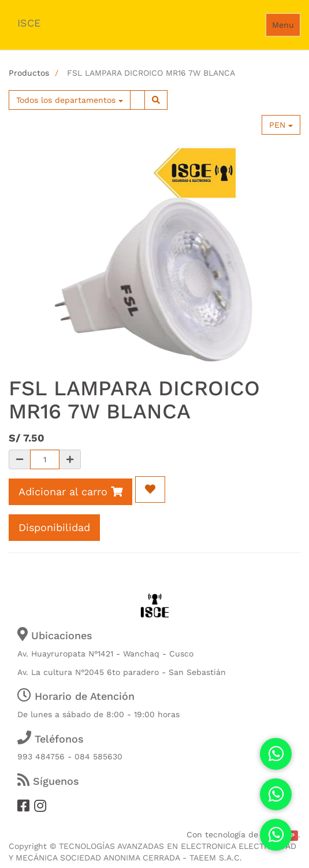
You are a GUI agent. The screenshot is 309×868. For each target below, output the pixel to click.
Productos (29, 73)
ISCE (29, 23)
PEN (281, 125)
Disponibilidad (54, 527)
